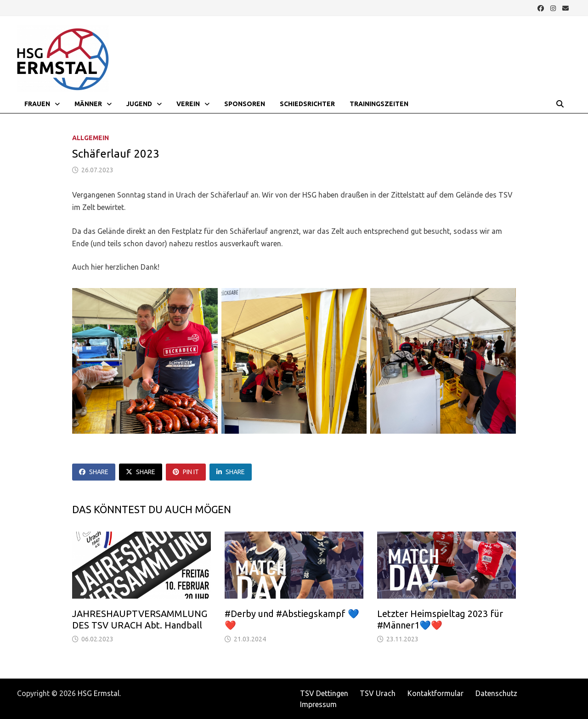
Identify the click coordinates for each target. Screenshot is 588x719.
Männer (88, 104)
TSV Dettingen (324, 693)
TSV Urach (378, 693)
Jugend (139, 104)
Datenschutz (496, 693)
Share (94, 472)
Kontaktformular (435, 693)
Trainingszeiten (379, 104)
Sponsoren (245, 104)
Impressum (318, 704)
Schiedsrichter (307, 104)
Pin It (186, 472)
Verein (188, 104)
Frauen (37, 104)
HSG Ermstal (99, 693)
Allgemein (90, 138)
